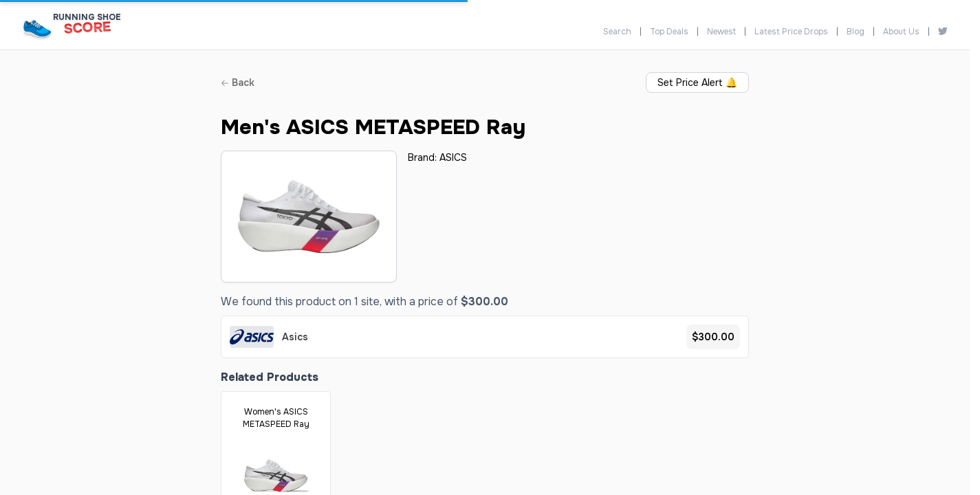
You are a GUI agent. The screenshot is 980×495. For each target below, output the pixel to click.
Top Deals (669, 32)
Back (238, 82)
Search (617, 32)
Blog (856, 32)
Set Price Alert (697, 82)
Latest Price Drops (791, 32)
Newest (721, 32)
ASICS (453, 157)
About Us (901, 32)
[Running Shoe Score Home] (37, 29)
